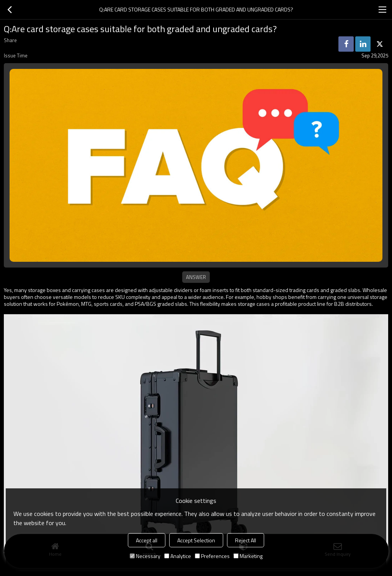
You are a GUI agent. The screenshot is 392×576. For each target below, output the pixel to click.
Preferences (212, 556)
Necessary (145, 556)
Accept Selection (196, 540)
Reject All (246, 540)
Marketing (248, 556)
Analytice (178, 556)
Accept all (147, 540)
